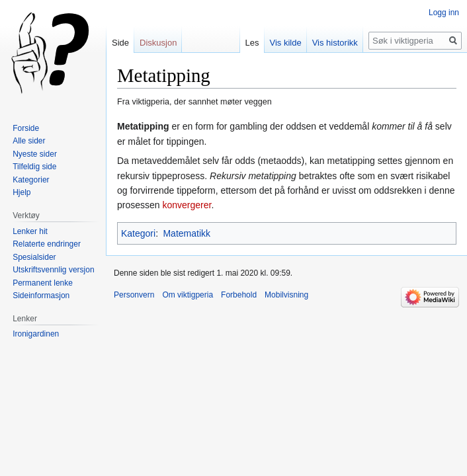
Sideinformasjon (41, 296)
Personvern (134, 295)
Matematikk (187, 233)
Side (120, 43)
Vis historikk (335, 43)
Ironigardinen (36, 334)
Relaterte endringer (47, 244)
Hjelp (21, 192)
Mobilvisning (286, 295)
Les (252, 43)
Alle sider (29, 141)
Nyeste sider (35, 154)
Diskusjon (158, 43)
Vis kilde (286, 43)
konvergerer (187, 205)
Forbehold (239, 295)
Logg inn (444, 13)
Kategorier (31, 180)
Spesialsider (34, 257)
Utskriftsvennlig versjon (53, 270)
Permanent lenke (43, 283)
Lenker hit (30, 231)
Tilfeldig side (34, 167)
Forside (26, 128)
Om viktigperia (188, 295)
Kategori (138, 233)
